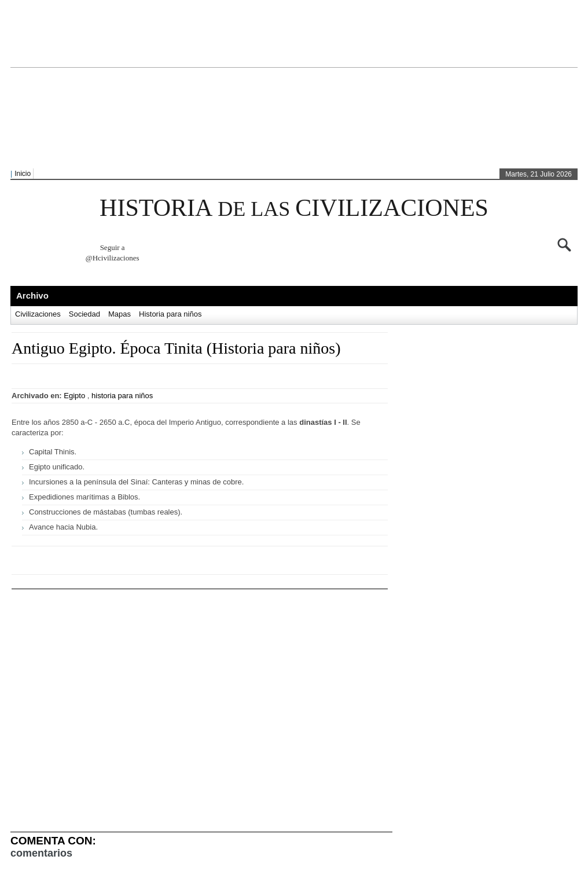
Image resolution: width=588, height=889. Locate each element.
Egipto (74, 396)
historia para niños (122, 396)
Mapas (120, 314)
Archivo (32, 295)
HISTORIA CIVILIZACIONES (294, 208)
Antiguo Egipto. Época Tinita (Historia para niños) (176, 348)
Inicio (23, 174)
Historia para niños (170, 314)
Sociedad (84, 314)
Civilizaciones (38, 314)
